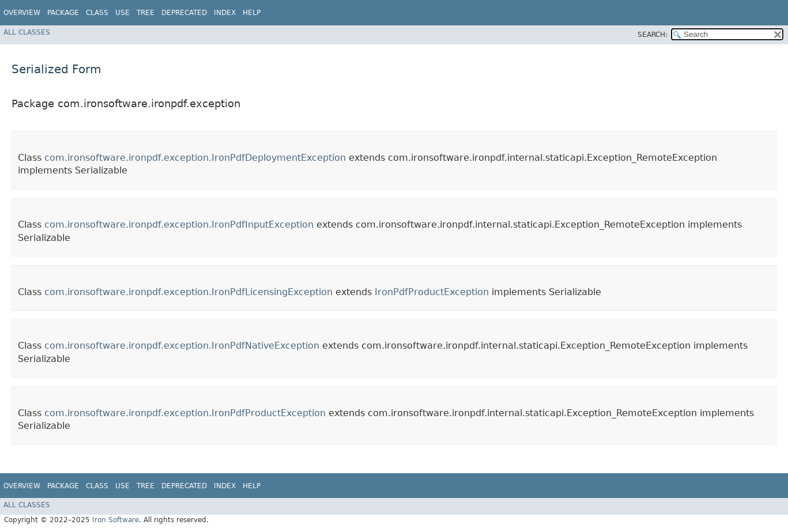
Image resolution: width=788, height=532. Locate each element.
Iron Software (116, 520)
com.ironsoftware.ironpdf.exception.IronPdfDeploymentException (195, 158)
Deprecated (184, 13)
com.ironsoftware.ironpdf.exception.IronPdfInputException (179, 225)
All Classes (27, 32)
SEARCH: (653, 35)
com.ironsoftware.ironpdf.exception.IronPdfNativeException (182, 346)
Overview (22, 13)
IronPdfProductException (432, 292)
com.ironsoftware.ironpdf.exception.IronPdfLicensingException (188, 292)
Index (225, 13)
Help (252, 13)
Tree (146, 13)
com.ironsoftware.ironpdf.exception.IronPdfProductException (185, 413)
